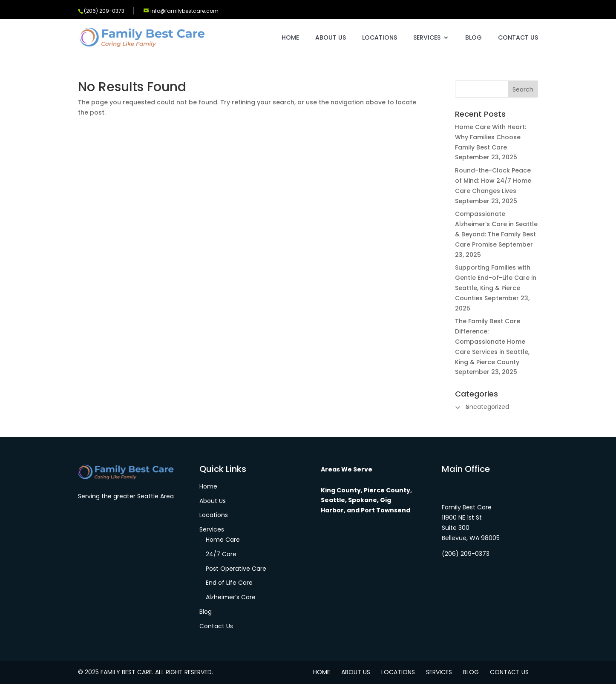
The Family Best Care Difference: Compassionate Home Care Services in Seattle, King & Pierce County (492, 341)
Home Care (223, 540)
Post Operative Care (236, 569)
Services (427, 38)
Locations (380, 38)
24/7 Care (221, 554)
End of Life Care (229, 583)
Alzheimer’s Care (231, 597)
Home (290, 38)
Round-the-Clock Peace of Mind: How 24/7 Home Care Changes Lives (493, 181)
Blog (474, 38)
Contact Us (518, 38)
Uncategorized (487, 407)
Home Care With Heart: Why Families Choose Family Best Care (491, 137)
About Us (331, 38)
